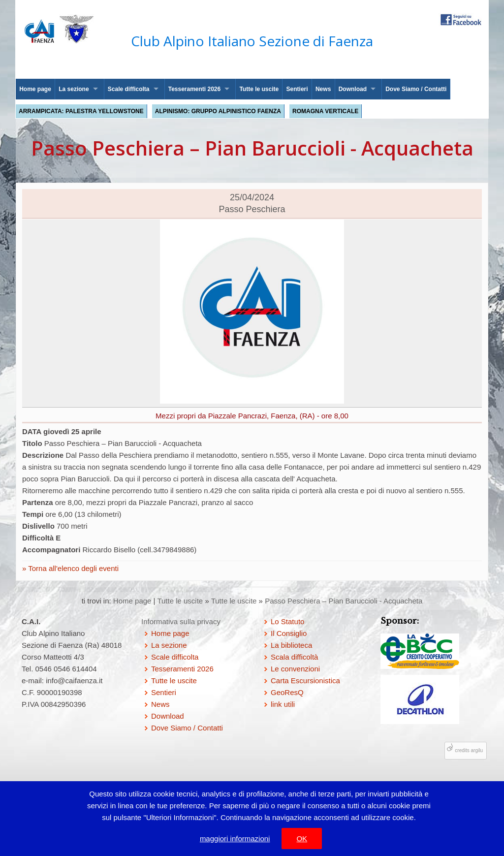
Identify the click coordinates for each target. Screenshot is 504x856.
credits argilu (469, 750)
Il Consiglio (289, 633)
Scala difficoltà (294, 657)
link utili (283, 704)
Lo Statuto (287, 621)
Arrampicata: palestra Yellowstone (81, 111)
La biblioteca (291, 645)
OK (302, 839)
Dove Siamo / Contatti (416, 89)
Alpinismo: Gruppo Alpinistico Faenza (218, 111)
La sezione (74, 89)
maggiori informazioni (235, 839)
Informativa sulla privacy (181, 621)
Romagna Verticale (325, 111)
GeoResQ (287, 692)
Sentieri (297, 89)
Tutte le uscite (259, 89)
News (323, 89)
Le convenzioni (295, 669)
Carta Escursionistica (305, 681)
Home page (35, 89)
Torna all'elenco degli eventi (72, 568)
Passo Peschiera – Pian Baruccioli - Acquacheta (344, 601)
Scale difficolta (129, 89)
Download (353, 89)
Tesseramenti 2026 (195, 89)
